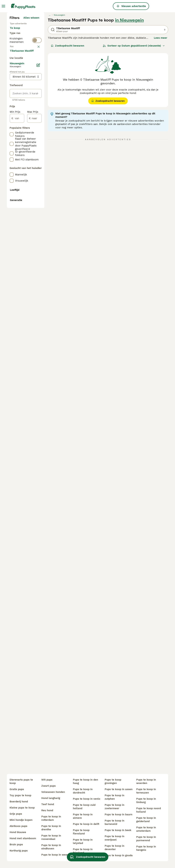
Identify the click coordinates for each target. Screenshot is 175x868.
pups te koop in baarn (118, 814)
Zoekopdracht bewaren (68, 108)
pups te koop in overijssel (114, 838)
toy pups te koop (20, 795)
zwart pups (48, 786)
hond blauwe (18, 832)
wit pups (47, 780)
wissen (35, 132)
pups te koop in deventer (114, 848)
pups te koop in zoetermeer (114, 807)
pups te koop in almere (83, 816)
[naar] (34, 283)
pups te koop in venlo (87, 799)
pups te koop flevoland (81, 832)
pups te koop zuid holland (84, 807)
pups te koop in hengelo (146, 848)
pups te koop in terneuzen (146, 791)
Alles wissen (31, 80)
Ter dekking (20, 110)
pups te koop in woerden (146, 781)
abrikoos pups (18, 826)
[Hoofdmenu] (3, 6)
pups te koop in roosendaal (51, 837)
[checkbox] (12, 150)
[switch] (37, 124)
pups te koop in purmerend (146, 839)
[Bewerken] (38, 230)
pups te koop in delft (86, 824)
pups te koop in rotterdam (51, 818)
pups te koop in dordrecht (83, 791)
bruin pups (16, 844)
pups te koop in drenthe (51, 828)
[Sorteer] (134, 108)
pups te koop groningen (113, 781)
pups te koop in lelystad (83, 841)
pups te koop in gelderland (146, 820)
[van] (17, 283)
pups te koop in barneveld (114, 822)
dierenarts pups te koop (21, 781)
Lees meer (160, 101)
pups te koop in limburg (146, 800)
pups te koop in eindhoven (51, 847)
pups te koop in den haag (85, 781)
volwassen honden (53, 792)
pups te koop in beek (118, 830)
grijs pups (16, 814)
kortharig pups (19, 851)
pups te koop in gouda (119, 855)
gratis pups (17, 789)
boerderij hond (19, 802)
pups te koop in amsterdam (146, 829)
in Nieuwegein (129, 83)
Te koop (18, 94)
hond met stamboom (23, 838)
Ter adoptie (20, 102)
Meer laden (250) (31, 215)
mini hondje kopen (21, 820)
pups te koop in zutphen (114, 797)
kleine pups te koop (22, 808)
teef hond (48, 804)
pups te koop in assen (119, 789)
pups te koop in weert (55, 855)
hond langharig (51, 798)
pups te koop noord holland (149, 810)
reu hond (47, 810)
